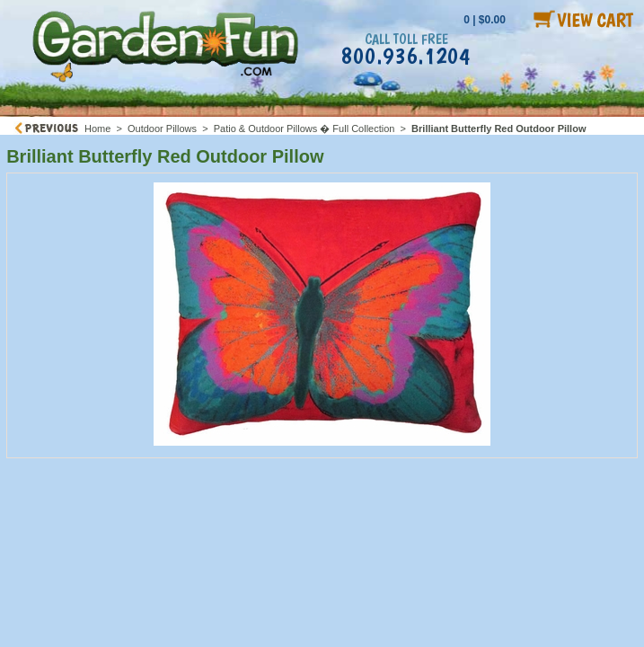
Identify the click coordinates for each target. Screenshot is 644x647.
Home (97, 129)
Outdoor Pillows (162, 129)
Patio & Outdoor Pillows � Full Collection (304, 129)
